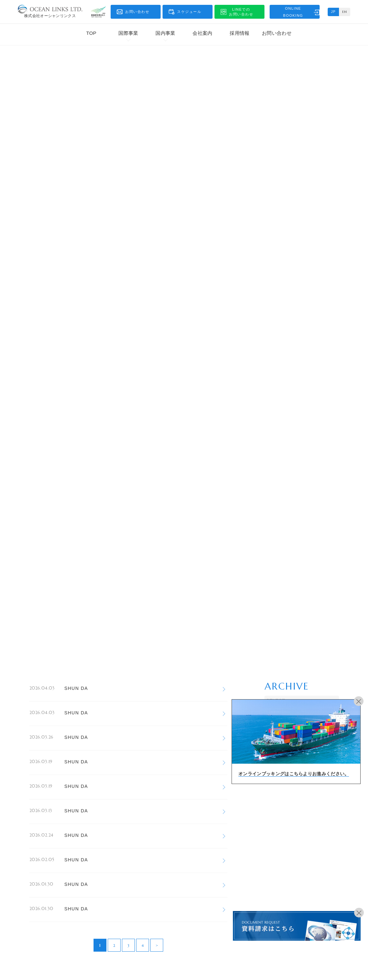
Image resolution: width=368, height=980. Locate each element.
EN (345, 12)
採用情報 (239, 33)
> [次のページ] (157, 945)
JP (333, 12)
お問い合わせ (277, 33)
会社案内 (202, 33)
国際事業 (128, 33)
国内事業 (165, 33)
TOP (91, 33)
